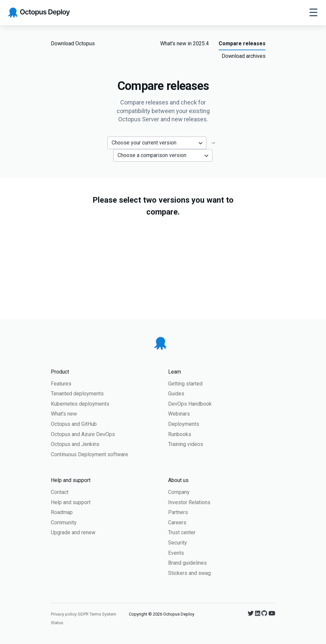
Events (176, 553)
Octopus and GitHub (74, 424)
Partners (178, 512)
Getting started (185, 384)
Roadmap (62, 512)
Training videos (186, 444)
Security (178, 543)
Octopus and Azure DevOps (83, 434)
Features (61, 384)
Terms (95, 614)
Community (64, 523)
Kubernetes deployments (80, 404)
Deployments (184, 424)
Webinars (179, 414)
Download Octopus (73, 43)
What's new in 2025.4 (184, 43)
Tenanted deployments (77, 394)
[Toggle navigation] (313, 13)
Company (179, 492)
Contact (60, 492)
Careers (177, 523)
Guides (176, 394)
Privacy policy (64, 614)
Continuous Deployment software (90, 454)
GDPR (83, 614)
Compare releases (242, 43)
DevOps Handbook (190, 404)
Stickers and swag (189, 573)
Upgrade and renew (73, 532)
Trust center (182, 532)
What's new (64, 414)
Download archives (244, 56)
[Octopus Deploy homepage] (39, 13)
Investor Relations (189, 502)
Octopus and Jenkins (75, 444)
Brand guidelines (187, 563)
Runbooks (180, 434)
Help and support (71, 502)
